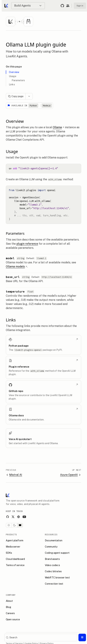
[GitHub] (8, 517)
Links (12, 84)
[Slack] (18, 517)
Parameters (18, 80)
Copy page (16, 96)
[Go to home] (7, 6)
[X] (13, 517)
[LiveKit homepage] (8, 496)
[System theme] (20, 525)
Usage (13, 76)
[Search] (41, 637)
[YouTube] (24, 517)
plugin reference (27, 244)
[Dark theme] (14, 525)
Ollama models (17, 267)
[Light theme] (9, 525)
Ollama (58, 127)
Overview (14, 72)
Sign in (80, 6)
